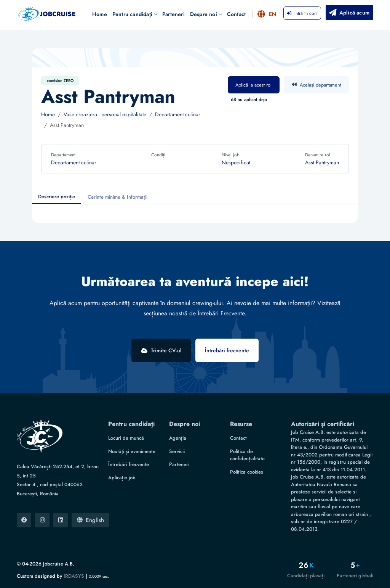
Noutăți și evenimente (132, 451)
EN (267, 14)
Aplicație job (122, 478)
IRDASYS (74, 576)
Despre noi (206, 14)
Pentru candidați (135, 14)
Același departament (316, 85)
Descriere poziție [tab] (57, 197)
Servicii (177, 451)
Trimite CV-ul (161, 350)
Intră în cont (302, 13)
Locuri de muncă (126, 438)
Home (100, 14)
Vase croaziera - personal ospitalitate (105, 114)
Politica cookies (247, 472)
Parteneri (173, 14)
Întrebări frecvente (227, 350)
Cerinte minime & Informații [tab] (117, 197)
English (90, 520)
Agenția (178, 438)
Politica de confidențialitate (247, 455)
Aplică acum (349, 13)
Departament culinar (178, 114)
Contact (236, 14)
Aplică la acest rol (253, 85)
